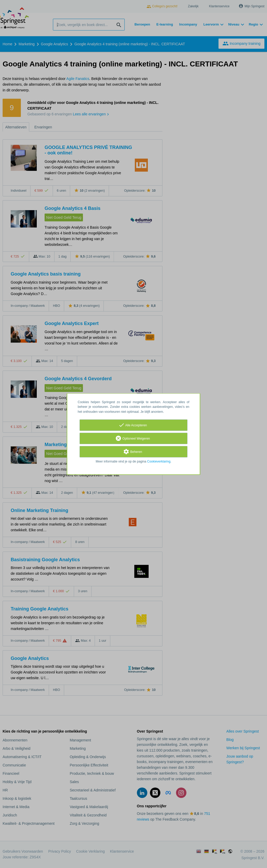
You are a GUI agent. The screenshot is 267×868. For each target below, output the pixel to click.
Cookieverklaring (159, 461)
